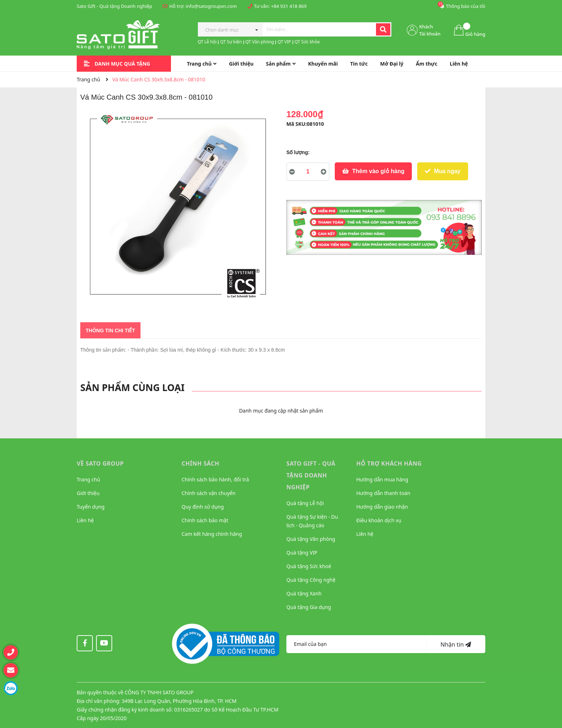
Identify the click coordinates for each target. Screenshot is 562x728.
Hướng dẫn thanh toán (383, 493)
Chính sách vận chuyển (209, 493)
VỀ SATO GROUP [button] (100, 463)
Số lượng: (298, 152)
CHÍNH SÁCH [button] (201, 463)
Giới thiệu (88, 493)
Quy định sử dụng (203, 507)
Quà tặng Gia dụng (309, 607)
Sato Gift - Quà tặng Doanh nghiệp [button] (311, 475)
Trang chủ (88, 479)
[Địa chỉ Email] (356, 644)
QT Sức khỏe (307, 42)
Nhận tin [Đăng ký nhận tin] (456, 644)
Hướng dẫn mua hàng (382, 479)
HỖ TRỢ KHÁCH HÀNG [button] (389, 463)
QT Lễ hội (207, 42)
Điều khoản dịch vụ (379, 520)
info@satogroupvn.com (211, 6)
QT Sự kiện (231, 42)
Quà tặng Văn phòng (311, 539)
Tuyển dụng (91, 507)
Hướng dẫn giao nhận (382, 507)
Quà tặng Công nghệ (311, 580)
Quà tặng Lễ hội (305, 503)
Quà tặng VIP (302, 553)
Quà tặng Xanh (304, 593)
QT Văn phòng (260, 42)
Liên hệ (85, 520)
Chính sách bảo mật (205, 520)
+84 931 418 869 (289, 6)
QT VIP (284, 42)
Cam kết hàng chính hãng (212, 534)
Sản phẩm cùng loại (132, 387)
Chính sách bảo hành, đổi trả (215, 479)
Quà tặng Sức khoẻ (309, 566)
